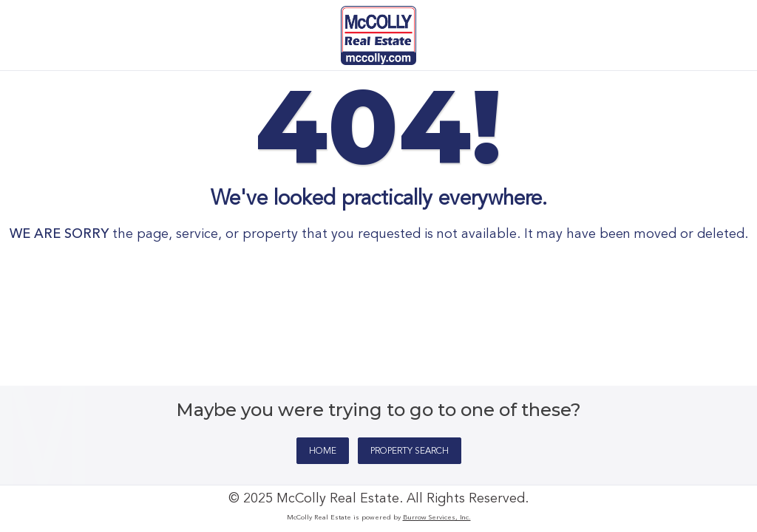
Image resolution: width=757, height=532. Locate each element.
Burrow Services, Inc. (437, 518)
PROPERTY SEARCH (410, 451)
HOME (323, 451)
